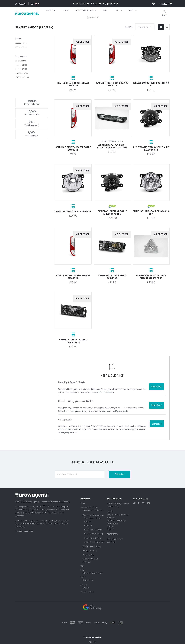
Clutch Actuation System (94, 541)
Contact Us (157, 422)
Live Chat (86, 586)
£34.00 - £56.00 (21, 63)
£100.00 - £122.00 (22, 76)
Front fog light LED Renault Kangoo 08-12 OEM (112, 211)
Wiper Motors (88, 553)
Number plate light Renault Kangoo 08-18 (73, 339)
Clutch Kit (88, 524)
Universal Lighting (90, 549)
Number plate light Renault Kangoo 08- (112, 275)
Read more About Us (24, 530)
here (98, 388)
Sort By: (129, 25)
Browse (51, 11)
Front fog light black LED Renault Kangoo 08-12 (151, 147)
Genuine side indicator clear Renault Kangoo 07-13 (151, 275)
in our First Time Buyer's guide (114, 409)
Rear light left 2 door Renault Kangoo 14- (73, 83)
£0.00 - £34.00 (21, 59)
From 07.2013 (21, 42)
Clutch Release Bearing (93, 532)
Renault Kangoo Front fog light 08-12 (151, 83)
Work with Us (88, 579)
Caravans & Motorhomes (93, 509)
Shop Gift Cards (87, 590)
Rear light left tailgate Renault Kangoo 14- (73, 275)
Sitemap (92, 641)
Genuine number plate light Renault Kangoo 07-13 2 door (112, 145)
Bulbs (83, 502)
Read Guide (156, 385)
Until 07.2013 (21, 46)
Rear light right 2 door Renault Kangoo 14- (112, 83)
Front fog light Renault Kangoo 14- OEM (151, 211)
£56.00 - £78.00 (21, 68)
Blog (83, 565)
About (83, 576)
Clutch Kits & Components (93, 513)
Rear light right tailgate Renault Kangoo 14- (73, 147)
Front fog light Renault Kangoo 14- (73, 210)
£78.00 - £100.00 (22, 72)
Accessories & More (89, 506)
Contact (84, 583)
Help (82, 569)
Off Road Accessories (91, 545)
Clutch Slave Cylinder (93, 536)
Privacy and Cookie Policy (93, 572)
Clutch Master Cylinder (93, 528)
